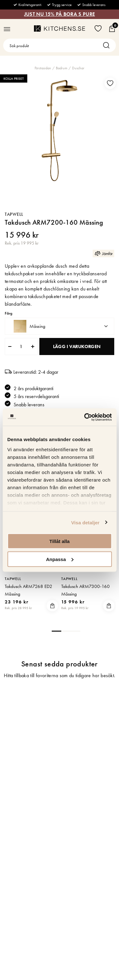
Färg (9, 313)
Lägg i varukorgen (77, 346)
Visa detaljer (85, 522)
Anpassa (60, 559)
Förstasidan (43, 68)
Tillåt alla (60, 541)
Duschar (78, 68)
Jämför (103, 253)
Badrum (62, 68)
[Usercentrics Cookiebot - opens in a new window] (85, 417)
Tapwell (14, 214)
